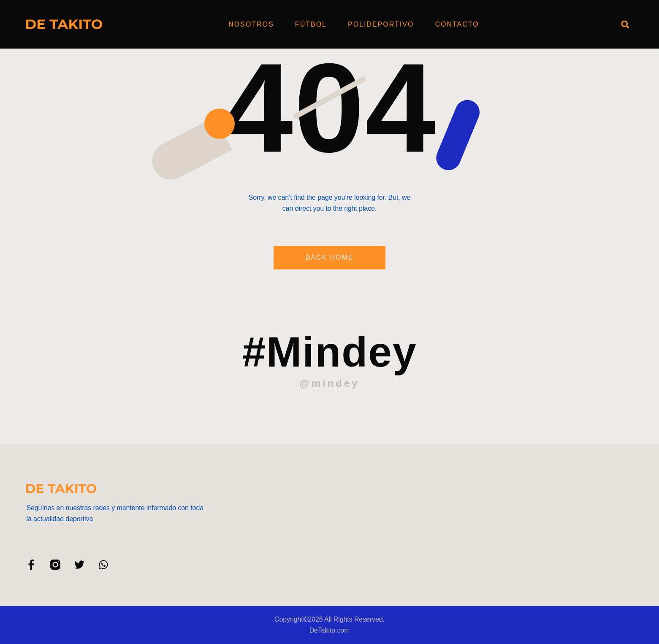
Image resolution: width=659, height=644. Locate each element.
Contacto (457, 24)
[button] (625, 24)
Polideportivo (381, 24)
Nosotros (251, 24)
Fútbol (311, 24)
